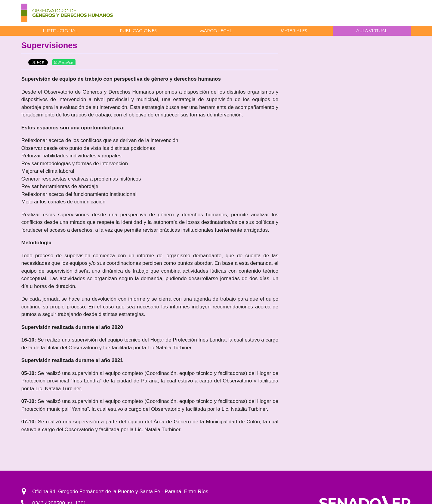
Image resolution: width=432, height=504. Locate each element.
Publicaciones (138, 31)
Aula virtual (372, 31)
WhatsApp (64, 62)
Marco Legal (216, 31)
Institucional (60, 31)
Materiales (294, 31)
